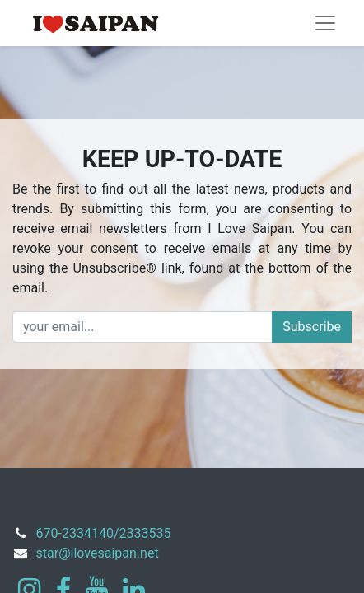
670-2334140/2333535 (104, 533)
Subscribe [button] (312, 327)
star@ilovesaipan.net (98, 553)
